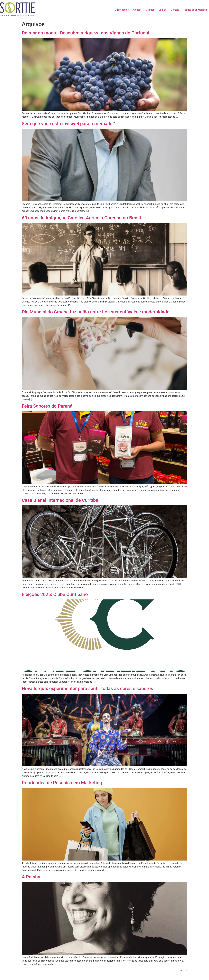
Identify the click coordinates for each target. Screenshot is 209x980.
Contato (175, 10)
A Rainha (31, 877)
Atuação (137, 10)
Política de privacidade (195, 10)
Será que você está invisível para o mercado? (68, 124)
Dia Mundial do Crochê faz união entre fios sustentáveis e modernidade (96, 312)
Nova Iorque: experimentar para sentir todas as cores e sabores (87, 688)
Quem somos (122, 10)
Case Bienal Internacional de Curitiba (60, 500)
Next (183, 971)
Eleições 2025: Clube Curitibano (55, 594)
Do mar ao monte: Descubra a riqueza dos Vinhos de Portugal (85, 33)
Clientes (150, 10)
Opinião (163, 10)
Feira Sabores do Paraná (47, 406)
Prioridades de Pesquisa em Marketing (62, 783)
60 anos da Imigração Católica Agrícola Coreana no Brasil (81, 218)
